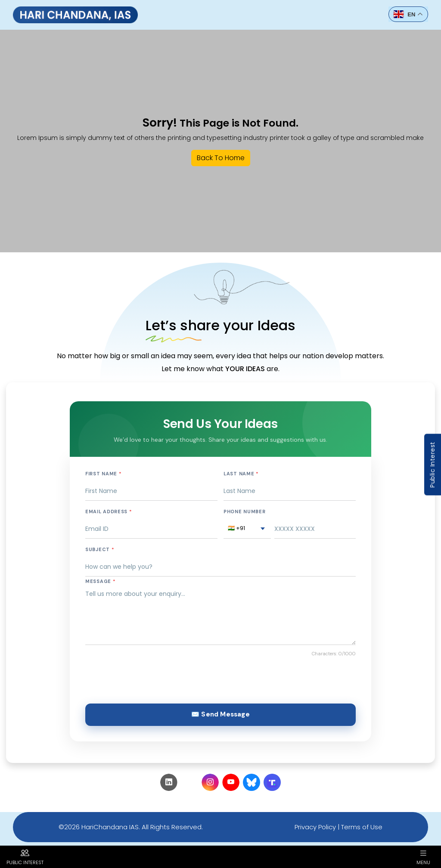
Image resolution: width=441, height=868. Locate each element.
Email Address (109, 512)
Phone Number (244, 512)
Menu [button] (423, 857)
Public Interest (432, 465)
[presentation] (151, 678)
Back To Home (221, 158)
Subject (100, 549)
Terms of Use (362, 827)
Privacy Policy (315, 827)
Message (100, 581)
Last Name (241, 474)
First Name (103, 474)
